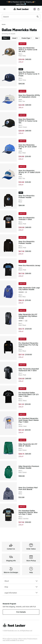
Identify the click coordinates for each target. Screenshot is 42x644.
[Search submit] (38, 17)
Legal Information (21, 593)
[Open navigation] (4, 9)
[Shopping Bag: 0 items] (38, 9)
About (21, 581)
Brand (15, 38)
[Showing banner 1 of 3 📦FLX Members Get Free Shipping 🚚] (21, 3)
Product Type (27, 38)
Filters (6, 38)
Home (4, 24)
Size (37, 38)
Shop (21, 587)
